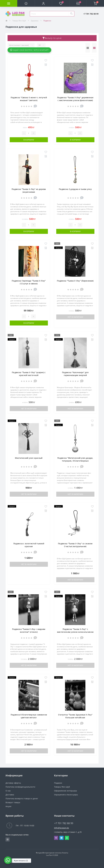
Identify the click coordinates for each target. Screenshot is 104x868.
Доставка (10, 795)
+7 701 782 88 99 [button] (64, 823)
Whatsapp (67, 838)
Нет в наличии (75, 317)
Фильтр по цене (52, 38)
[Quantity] (29, 133)
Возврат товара (13, 802)
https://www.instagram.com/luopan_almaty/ (8, 839)
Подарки (58, 783)
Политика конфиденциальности (20, 787)
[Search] (71, 14)
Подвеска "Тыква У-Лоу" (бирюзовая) (75, 281)
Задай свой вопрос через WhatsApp (29, 50)
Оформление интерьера (65, 791)
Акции (8, 806)
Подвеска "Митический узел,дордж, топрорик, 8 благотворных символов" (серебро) (75, 461)
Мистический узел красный (29, 458)
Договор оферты (13, 783)
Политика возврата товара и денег (22, 799)
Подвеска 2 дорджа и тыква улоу (75, 189)
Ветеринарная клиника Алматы (55, 853)
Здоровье (35, 21)
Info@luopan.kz (62, 828)
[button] (43, 3)
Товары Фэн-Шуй (19, 21)
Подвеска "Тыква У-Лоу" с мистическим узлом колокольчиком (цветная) (75, 632)
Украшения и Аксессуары (66, 795)
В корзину (29, 140)
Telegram (62, 838)
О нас (8, 791)
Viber (56, 838)
